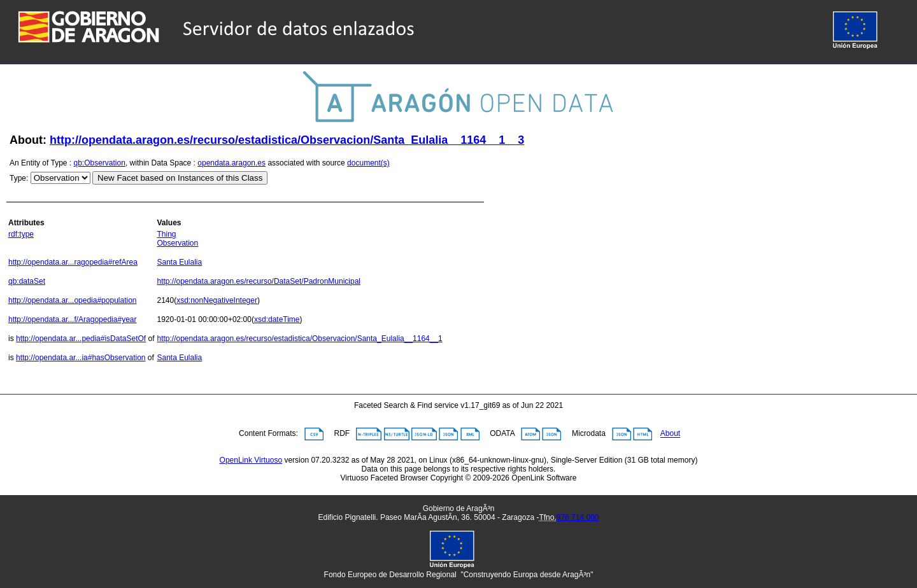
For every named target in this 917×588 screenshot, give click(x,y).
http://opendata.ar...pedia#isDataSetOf (81, 339)
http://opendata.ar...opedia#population (73, 300)
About (670, 434)
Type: (19, 178)
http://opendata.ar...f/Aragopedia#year (72, 319)
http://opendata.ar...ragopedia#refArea (73, 262)
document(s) (368, 163)
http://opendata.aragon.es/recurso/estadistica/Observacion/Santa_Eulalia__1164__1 (299, 339)
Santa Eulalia (179, 262)
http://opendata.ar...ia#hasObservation (81, 358)
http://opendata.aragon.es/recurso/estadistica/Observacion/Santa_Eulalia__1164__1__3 (287, 140)
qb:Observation (100, 163)
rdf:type (21, 234)
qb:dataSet (27, 281)
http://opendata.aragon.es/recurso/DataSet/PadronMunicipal (259, 281)
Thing (166, 234)
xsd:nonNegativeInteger (217, 300)
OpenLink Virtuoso (251, 460)
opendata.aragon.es (231, 163)
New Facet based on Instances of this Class (180, 178)
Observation (177, 243)
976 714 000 (578, 517)
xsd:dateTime (277, 319)
